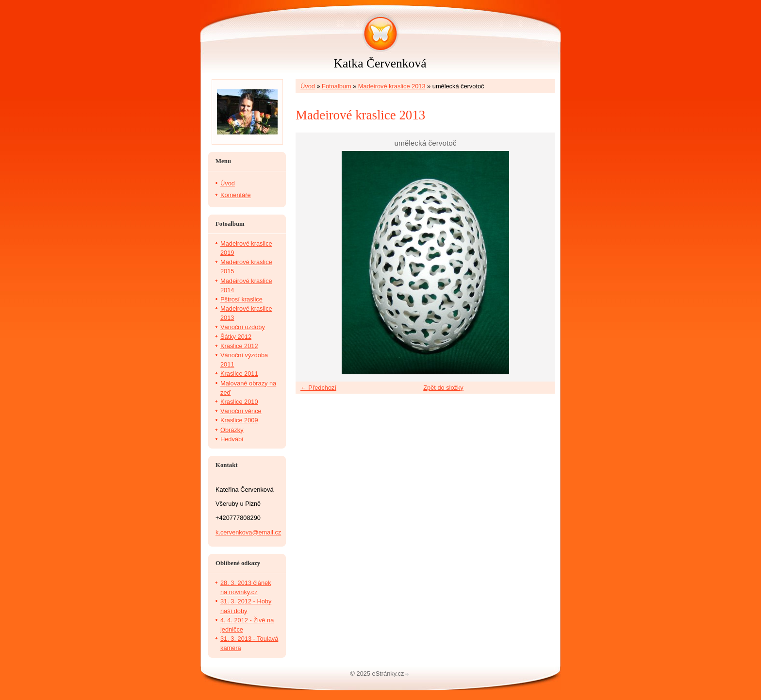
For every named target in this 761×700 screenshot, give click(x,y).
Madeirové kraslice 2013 (392, 86)
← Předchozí (318, 388)
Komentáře (236, 195)
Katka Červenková (380, 63)
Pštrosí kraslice (241, 299)
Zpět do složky (443, 388)
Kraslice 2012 (239, 346)
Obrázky (232, 430)
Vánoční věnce (241, 411)
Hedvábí (232, 439)
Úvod (308, 86)
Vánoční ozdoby (243, 327)
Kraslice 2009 (239, 420)
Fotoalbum (336, 86)
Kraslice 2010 (239, 402)
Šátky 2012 (236, 337)
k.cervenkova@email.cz (248, 532)
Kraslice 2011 (239, 374)
